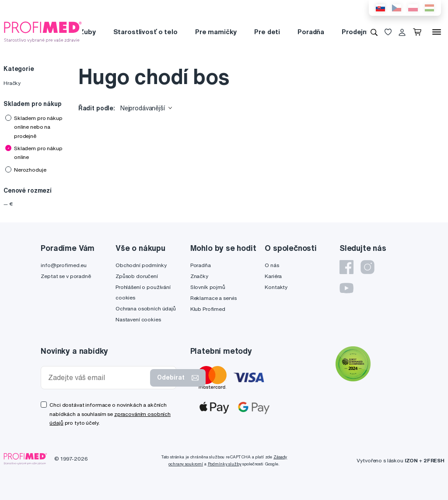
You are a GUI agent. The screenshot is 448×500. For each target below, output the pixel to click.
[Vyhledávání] (374, 32)
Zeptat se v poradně (66, 276)
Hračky (12, 83)
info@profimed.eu (64, 265)
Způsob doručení (137, 276)
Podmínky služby (225, 464)
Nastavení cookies (138, 319)
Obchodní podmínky (141, 265)
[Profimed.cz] (43, 32)
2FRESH (434, 460)
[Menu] (437, 32)
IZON (411, 460)
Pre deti (267, 32)
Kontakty (276, 287)
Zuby (87, 32)
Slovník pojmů (208, 287)
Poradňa (311, 32)
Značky (199, 276)
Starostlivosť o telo (145, 32)
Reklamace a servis (213, 298)
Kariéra (273, 276)
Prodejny (356, 32)
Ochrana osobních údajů (146, 308)
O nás (272, 265)
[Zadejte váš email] (97, 378)
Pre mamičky (216, 32)
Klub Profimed (208, 309)
